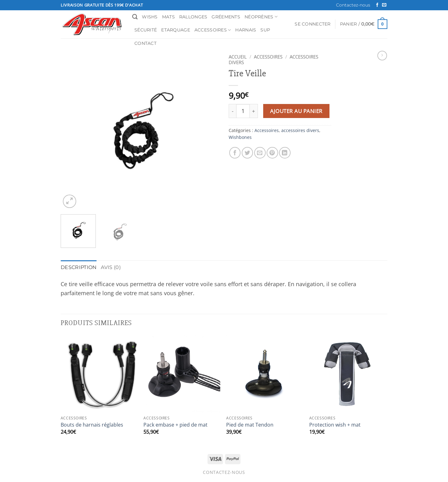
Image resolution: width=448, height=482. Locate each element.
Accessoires (213, 30)
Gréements (226, 17)
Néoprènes (261, 17)
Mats (168, 17)
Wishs (150, 17)
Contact (145, 43)
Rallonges (193, 17)
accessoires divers (300, 130)
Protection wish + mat (335, 424)
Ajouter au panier (296, 111)
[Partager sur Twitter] (247, 153)
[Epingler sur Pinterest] (272, 153)
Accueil (238, 57)
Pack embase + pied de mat (175, 424)
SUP (265, 30)
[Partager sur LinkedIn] (285, 153)
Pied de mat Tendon (250, 424)
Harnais (246, 30)
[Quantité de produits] (243, 111)
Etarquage (176, 30)
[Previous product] (382, 56)
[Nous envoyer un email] (384, 5)
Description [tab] (76, 267)
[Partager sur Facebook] (235, 153)
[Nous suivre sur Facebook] (377, 5)
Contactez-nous (353, 5)
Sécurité (146, 30)
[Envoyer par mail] (260, 153)
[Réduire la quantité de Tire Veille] (232, 111)
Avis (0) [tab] (105, 267)
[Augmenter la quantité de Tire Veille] (254, 111)
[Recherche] (135, 17)
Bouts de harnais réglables (92, 424)
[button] (313, 24)
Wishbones (240, 137)
